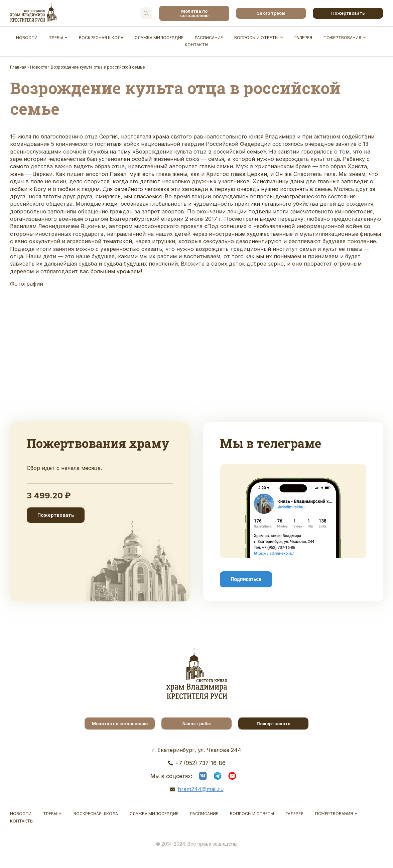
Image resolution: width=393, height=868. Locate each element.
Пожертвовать (348, 13)
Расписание (209, 38)
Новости (27, 38)
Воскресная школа (101, 38)
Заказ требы (271, 13)
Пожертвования (342, 38)
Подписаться (246, 579)
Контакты (196, 45)
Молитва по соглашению (194, 13)
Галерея (303, 38)
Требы (56, 38)
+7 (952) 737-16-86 (200, 763)
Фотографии (27, 284)
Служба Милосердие (159, 38)
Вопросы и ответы (256, 38)
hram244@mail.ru (201, 789)
